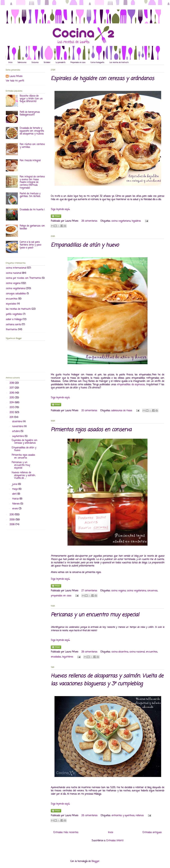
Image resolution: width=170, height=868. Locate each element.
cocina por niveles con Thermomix (23, 278)
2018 (12, 383)
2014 (12, 403)
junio (15, 484)
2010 (12, 515)
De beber (47, 63)
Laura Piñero (16, 77)
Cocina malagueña (97, 63)
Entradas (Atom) (115, 841)
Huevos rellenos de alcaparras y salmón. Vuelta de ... (24, 476)
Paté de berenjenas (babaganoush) (30, 114)
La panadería (60, 63)
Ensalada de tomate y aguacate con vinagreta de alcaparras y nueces (32, 131)
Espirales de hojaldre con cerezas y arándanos (102, 79)
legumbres (68, 657)
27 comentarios (89, 591)
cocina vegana (118, 591)
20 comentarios (89, 411)
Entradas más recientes (66, 833)
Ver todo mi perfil (15, 81)
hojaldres (136, 221)
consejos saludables (16, 294)
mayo (15, 489)
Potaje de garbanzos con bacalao (32, 227)
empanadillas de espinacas (131, 385)
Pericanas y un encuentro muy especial (95, 615)
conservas (152, 591)
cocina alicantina (120, 652)
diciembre (17, 422)
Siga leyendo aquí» (60, 209)
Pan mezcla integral (30, 161)
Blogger (95, 861)
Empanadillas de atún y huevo (85, 245)
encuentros (152, 652)
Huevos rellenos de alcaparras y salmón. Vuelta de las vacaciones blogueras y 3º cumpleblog (107, 680)
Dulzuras (35, 63)
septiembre (18, 436)
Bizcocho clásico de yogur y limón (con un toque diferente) (31, 99)
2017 (12, 388)
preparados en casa (61, 596)
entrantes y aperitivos (123, 816)
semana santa (13, 325)
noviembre (18, 427)
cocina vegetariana (121, 221)
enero (15, 509)
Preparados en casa (78, 63)
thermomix (11, 330)
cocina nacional (137, 652)
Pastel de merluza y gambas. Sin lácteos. (30, 195)
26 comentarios (89, 816)
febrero (16, 504)
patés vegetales (14, 314)
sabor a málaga (14, 319)
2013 (12, 408)
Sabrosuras (22, 63)
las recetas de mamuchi (18, 309)
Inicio (10, 63)
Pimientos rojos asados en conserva (91, 430)
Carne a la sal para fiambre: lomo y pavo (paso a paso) (30, 245)
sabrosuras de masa (122, 411)
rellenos (140, 816)
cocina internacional (16, 268)
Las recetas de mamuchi (119, 63)
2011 (12, 417)
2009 (12, 520)
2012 (12, 413)
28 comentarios (89, 221)
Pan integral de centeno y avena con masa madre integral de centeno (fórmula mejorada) (32, 182)
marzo (16, 499)
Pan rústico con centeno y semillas (32, 146)
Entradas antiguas (152, 833)
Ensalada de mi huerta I (32, 210)
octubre (16, 431)
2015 (12, 398)
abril (15, 494)
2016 (12, 393)
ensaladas (56, 657)
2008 (12, 525)
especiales (11, 304)
